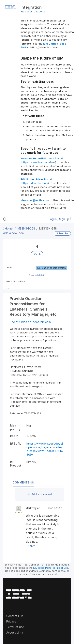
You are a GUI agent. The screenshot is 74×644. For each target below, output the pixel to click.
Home (8, 228)
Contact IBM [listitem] (15, 616)
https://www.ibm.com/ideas (38, 162)
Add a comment (40, 494)
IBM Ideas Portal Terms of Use (51, 568)
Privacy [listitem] (11, 621)
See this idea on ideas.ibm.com (30, 322)
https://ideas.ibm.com (35, 183)
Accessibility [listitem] (15, 632)
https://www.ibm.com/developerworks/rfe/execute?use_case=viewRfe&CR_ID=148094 (45, 449)
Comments (23, 483)
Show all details (37, 275)
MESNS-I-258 (26, 228)
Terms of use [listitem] (15, 627)
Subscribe (62, 233)
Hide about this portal (33, 12)
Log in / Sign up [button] (60, 219)
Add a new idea (13, 233)
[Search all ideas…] (23, 219)
